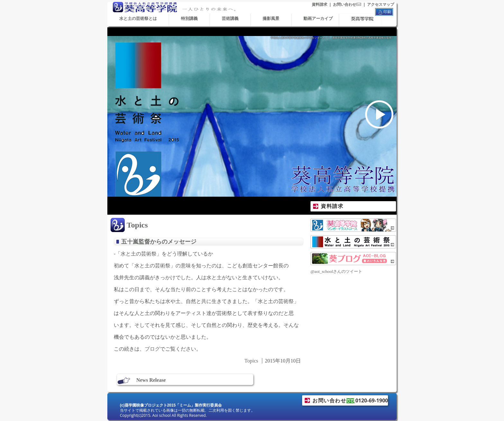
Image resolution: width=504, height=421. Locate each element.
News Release (151, 380)
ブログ (152, 349)
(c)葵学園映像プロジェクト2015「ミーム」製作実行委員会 (171, 405)
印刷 (384, 12)
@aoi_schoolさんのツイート (336, 271)
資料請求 (319, 4)
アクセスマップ (381, 4)
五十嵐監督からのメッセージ (159, 242)
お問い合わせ (347, 4)
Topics (137, 225)
